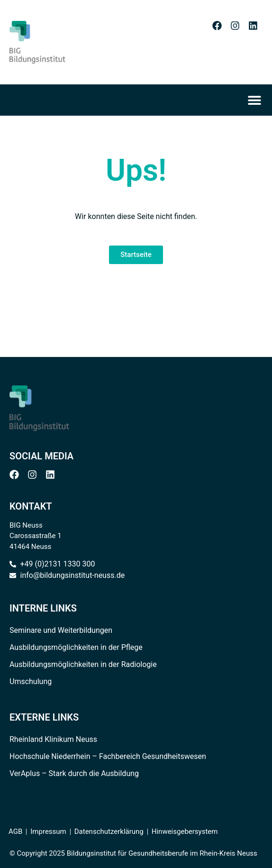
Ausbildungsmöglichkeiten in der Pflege (76, 647)
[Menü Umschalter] (257, 100)
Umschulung (31, 681)
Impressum (48, 831)
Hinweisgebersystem (185, 831)
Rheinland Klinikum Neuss (53, 739)
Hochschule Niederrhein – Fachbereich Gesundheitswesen (108, 756)
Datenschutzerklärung (109, 831)
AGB (15, 831)
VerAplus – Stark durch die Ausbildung (74, 773)
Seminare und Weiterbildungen (61, 630)
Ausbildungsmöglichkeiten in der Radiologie (83, 664)
